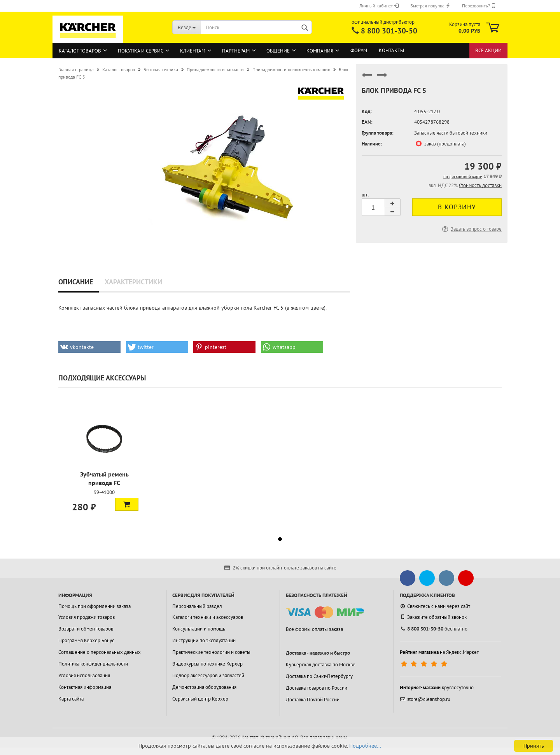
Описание (76, 282)
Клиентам (193, 51)
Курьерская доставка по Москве (321, 665)
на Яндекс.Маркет (439, 652)
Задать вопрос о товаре (471, 229)
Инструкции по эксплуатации (204, 640)
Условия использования (84, 675)
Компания (320, 51)
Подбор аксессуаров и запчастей (208, 675)
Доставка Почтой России (313, 700)
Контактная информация (85, 687)
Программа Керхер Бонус (86, 640)
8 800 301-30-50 (389, 31)
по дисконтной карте (463, 177)
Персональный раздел (197, 606)
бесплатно (434, 629)
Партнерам (236, 51)
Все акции (488, 50)
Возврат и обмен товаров (86, 629)
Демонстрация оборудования (204, 687)
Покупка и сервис (141, 51)
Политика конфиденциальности (93, 664)
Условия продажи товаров (87, 617)
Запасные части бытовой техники (451, 133)
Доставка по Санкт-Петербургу (319, 676)
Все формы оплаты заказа (314, 629)
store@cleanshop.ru (425, 699)
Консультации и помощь (199, 629)
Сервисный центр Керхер (200, 699)
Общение (278, 51)
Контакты (391, 50)
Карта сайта (71, 699)
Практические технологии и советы (211, 652)
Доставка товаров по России (317, 688)
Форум (359, 50)
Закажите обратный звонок (433, 617)
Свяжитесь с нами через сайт (435, 606)
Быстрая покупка (430, 6)
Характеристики (133, 282)
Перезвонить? (479, 6)
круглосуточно (437, 688)
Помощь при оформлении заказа (94, 606)
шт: (365, 195)
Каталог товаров (80, 51)
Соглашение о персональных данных (100, 652)
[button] (89, 347)
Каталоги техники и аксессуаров (208, 617)
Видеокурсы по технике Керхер (207, 664)
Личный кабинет (379, 6)
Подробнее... (365, 746)
